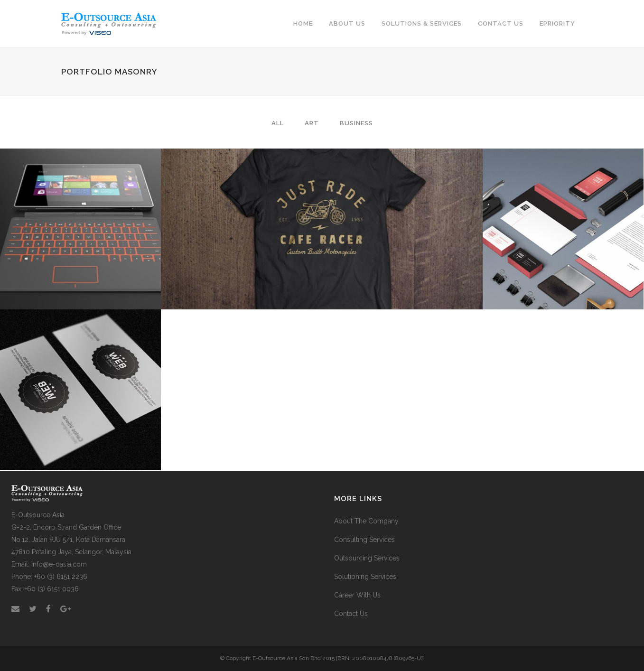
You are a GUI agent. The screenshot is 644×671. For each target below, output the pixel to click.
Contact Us (351, 614)
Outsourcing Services (367, 558)
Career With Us (357, 595)
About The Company (366, 521)
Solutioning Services (365, 577)
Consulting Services (364, 540)
